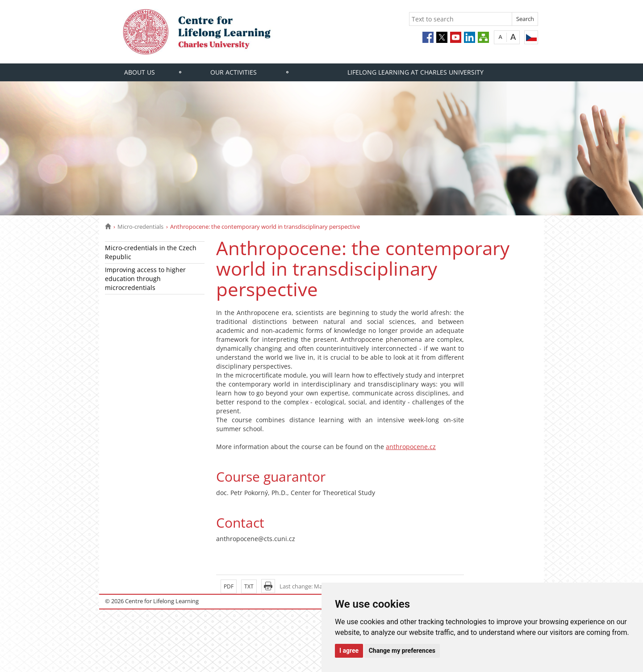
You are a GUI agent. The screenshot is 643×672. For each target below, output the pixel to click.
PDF (229, 586)
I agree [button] (349, 651)
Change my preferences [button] (402, 651)
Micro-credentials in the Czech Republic (151, 252)
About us (140, 72)
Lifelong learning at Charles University (415, 72)
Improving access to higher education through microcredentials (145, 279)
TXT (249, 586)
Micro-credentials (140, 227)
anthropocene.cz (411, 447)
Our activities (234, 72)
